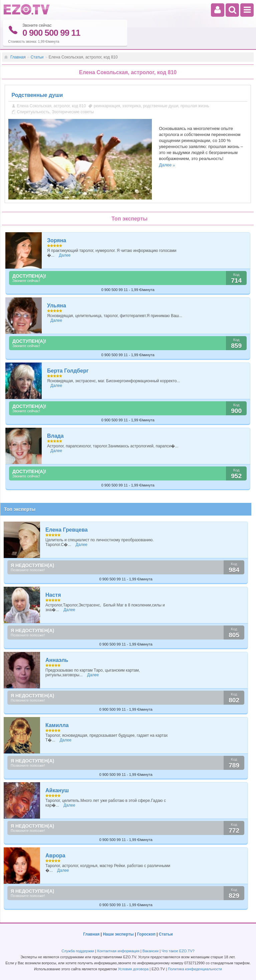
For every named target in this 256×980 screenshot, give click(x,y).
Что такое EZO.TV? (178, 951)
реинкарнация (107, 106)
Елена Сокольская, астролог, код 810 (52, 106)
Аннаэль (57, 660)
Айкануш (57, 790)
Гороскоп (146, 934)
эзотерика (131, 106)
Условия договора (133, 969)
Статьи (37, 57)
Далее (165, 165)
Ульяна (57, 306)
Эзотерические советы (73, 112)
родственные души (161, 106)
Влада (55, 436)
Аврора (55, 856)
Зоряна (57, 240)
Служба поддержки (78, 951)
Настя (53, 595)
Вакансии (151, 951)
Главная (18, 57)
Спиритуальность (33, 112)
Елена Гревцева (67, 530)
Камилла (57, 725)
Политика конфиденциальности (195, 969)
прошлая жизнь (195, 106)
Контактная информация (118, 951)
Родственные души (37, 95)
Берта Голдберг (68, 371)
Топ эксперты (20, 509)
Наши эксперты (118, 934)
